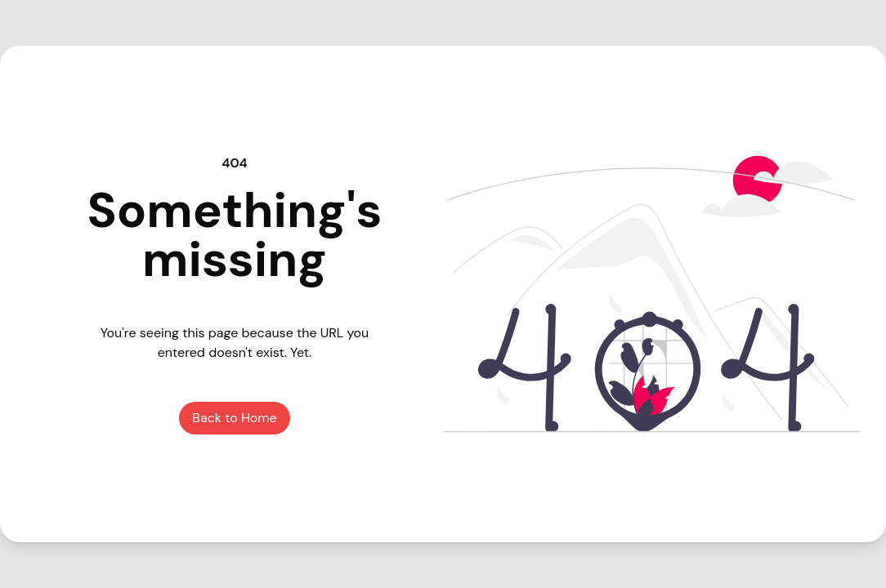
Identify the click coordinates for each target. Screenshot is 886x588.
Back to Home (234, 418)
